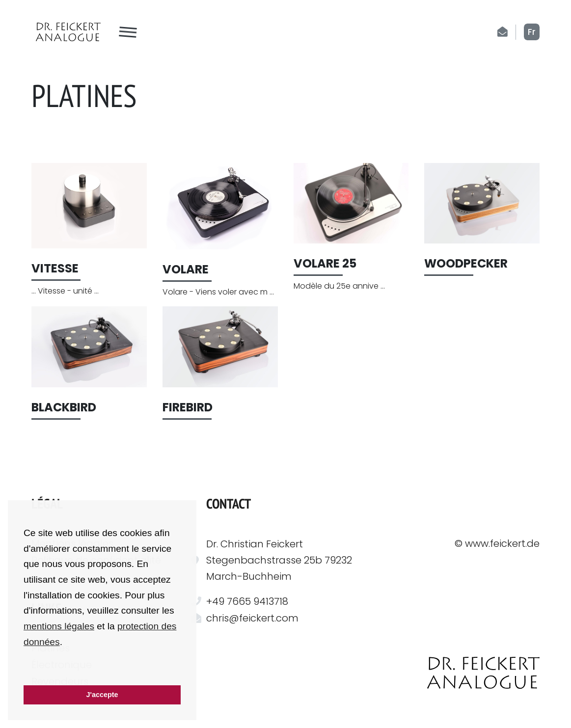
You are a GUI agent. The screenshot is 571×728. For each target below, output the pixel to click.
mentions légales (59, 626)
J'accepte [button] (102, 695)
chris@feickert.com (252, 618)
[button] (25, 672)
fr (532, 32)
